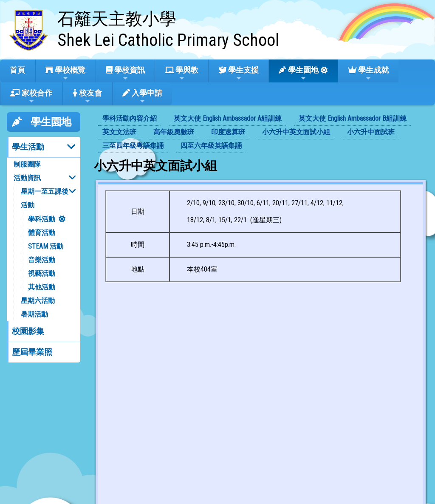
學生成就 (368, 74)
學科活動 (42, 219)
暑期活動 (34, 314)
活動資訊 (27, 178)
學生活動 (28, 147)
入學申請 (142, 96)
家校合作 (31, 96)
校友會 (87, 96)
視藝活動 (42, 273)
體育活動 (42, 233)
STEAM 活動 (46, 246)
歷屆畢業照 (32, 352)
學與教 (182, 74)
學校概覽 (65, 74)
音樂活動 (42, 260)
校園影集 (28, 331)
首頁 (17, 70)
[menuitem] (130, 119)
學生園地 (299, 74)
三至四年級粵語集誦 (133, 146)
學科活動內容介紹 (130, 118)
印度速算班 (228, 132)
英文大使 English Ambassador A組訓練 (228, 118)
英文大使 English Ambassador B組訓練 (353, 118)
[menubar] (261, 133)
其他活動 (42, 287)
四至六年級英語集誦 (211, 146)
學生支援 (239, 74)
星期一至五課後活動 (45, 198)
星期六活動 (38, 301)
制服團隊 (27, 164)
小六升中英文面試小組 (296, 132)
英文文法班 (119, 132)
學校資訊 (125, 74)
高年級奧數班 (174, 132)
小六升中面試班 (371, 132)
